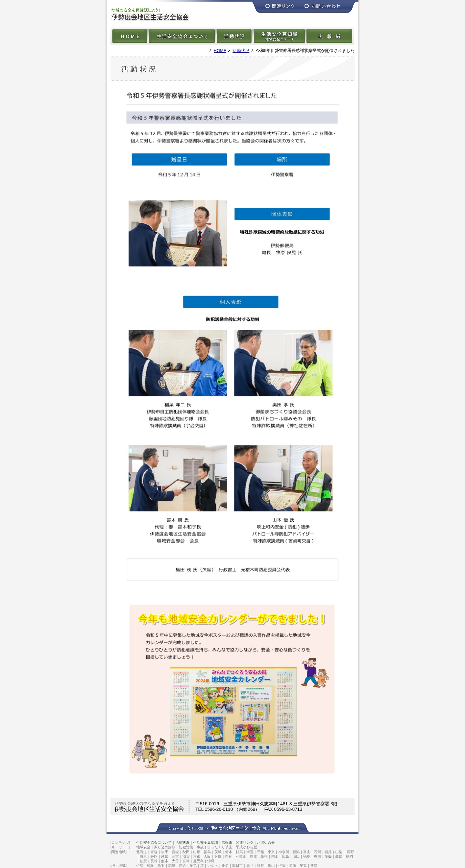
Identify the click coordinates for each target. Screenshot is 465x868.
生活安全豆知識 (206, 842)
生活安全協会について (154, 842)
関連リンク (245, 842)
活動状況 (241, 51)
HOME (220, 51)
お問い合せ (266, 842)
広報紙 (227, 842)
